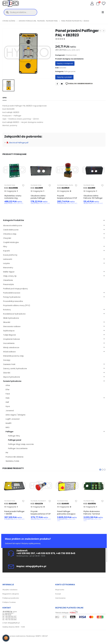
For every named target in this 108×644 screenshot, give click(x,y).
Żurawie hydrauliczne (12, 381)
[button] (100, 470)
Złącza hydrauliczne (12, 377)
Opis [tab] (5, 98)
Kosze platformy (10, 255)
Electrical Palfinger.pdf (18, 143)
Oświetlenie (8, 280)
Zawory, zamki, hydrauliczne (15, 369)
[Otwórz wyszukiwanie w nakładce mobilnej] (20, 12)
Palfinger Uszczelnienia (18, 448)
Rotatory (7, 310)
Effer (8, 390)
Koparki (6, 251)
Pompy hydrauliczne (12, 297)
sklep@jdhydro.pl (36, 566)
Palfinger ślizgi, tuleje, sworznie (21, 444)
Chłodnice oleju (10, 234)
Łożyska (6, 263)
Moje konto (60, 590)
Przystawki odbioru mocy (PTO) (17, 305)
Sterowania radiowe (12, 326)
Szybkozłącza (9, 331)
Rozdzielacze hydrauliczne (14, 314)
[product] (14, 170)
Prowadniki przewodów (13, 301)
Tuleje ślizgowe (9, 335)
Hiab (7, 398)
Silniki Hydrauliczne (11, 318)
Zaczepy (7, 360)
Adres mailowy (62, 84)
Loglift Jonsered (12, 419)
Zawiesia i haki (9, 364)
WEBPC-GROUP (42, 636)
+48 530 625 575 (46, 553)
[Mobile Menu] (104, 12)
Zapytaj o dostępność (65, 63)
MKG (8, 427)
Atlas (8, 385)
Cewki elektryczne (11, 230)
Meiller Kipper (9, 272)
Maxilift (9, 423)
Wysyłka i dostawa (10, 590)
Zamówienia (60, 598)
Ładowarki (7, 259)
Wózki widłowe (9, 352)
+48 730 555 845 (66, 553)
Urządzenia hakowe (11, 339)
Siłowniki (7, 322)
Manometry (8, 268)
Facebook (57, 84)
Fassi (8, 394)
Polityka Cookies (9, 602)
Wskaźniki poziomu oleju (13, 356)
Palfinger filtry (14, 436)
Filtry (5, 247)
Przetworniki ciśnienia (14, 457)
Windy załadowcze (11, 347)
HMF (7, 402)
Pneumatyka (8, 284)
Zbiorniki (7, 373)
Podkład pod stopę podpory (15, 289)
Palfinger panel (70, 71)
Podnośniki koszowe (12, 293)
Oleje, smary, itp (10, 276)
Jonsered (10, 411)
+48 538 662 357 (26, 553)
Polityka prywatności (11, 598)
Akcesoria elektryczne (12, 226)
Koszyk (58, 594)
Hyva (8, 406)
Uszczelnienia (9, 343)
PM (7, 453)
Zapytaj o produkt (64, 77)
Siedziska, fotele (12, 461)
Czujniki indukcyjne (11, 242)
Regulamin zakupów (11, 594)
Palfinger (72, 185)
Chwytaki (7, 238)
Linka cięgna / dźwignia (15, 415)
